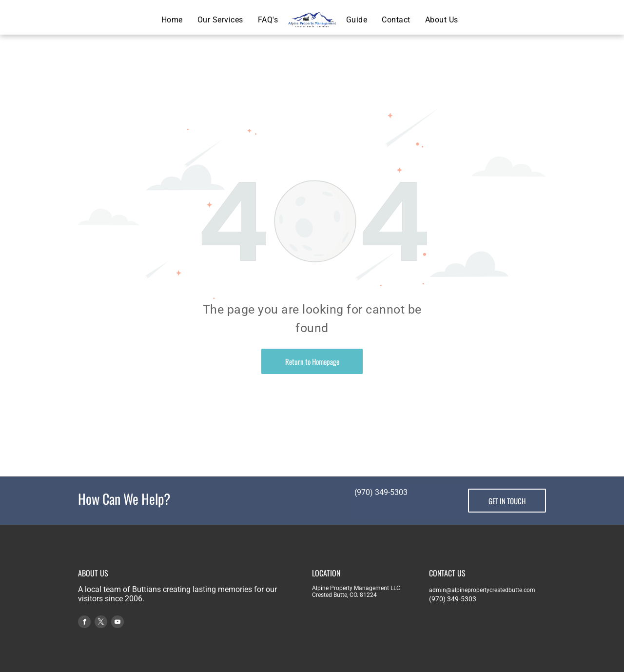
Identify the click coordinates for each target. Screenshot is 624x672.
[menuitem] (172, 20)
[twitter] (101, 623)
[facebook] (84, 623)
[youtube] (117, 623)
